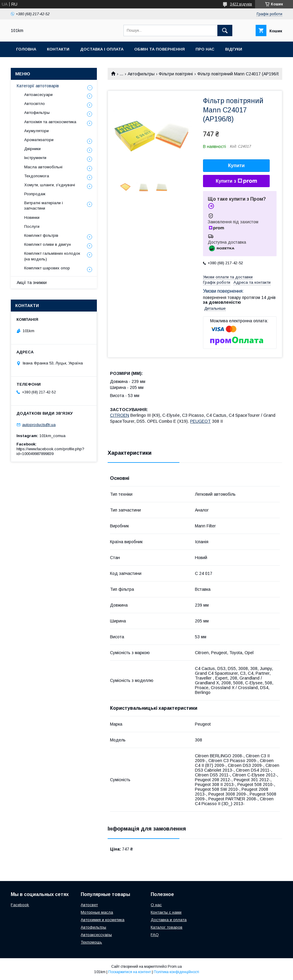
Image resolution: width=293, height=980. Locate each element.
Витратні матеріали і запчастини (44, 206)
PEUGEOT (200, 421)
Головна (26, 49)
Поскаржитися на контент (130, 972)
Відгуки (234, 49)
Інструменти (35, 158)
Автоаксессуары (96, 935)
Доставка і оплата (102, 49)
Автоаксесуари (38, 95)
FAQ (155, 935)
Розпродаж (35, 194)
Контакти (58, 49)
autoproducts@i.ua (39, 425)
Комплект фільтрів (41, 235)
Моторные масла (97, 912)
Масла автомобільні (43, 167)
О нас (156, 905)
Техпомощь (91, 942)
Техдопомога (37, 176)
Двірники (32, 149)
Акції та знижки (32, 283)
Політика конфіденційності (176, 972)
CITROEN (120, 415)
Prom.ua (175, 967)
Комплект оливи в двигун (48, 244)
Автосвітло (35, 104)
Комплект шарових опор (47, 268)
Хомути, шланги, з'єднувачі (50, 185)
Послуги (32, 226)
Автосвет (89, 905)
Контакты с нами (166, 912)
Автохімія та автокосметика (50, 122)
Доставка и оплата (169, 920)
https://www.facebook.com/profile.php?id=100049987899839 (50, 451)
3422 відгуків (241, 4)
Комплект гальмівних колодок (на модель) (52, 256)
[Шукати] (225, 30)
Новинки (32, 217)
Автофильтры (141, 74)
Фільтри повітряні (176, 74)
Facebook (20, 905)
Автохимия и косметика (103, 920)
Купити (236, 165)
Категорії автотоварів (38, 86)
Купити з (236, 181)
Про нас (205, 49)
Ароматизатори (39, 140)
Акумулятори (36, 131)
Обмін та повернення (160, 49)
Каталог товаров (167, 927)
